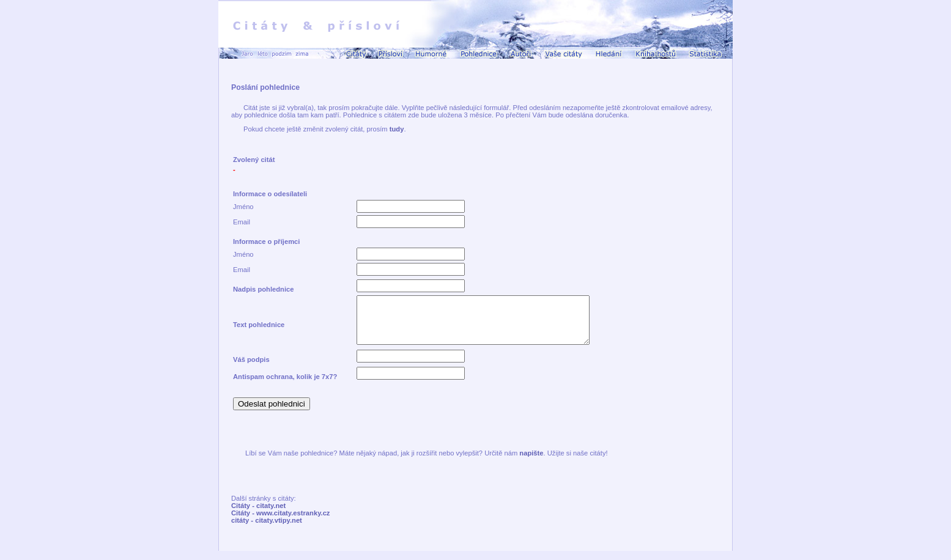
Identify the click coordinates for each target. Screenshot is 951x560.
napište (531, 462)
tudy (397, 129)
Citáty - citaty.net (258, 515)
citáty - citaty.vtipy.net (267, 529)
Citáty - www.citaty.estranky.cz (280, 522)
